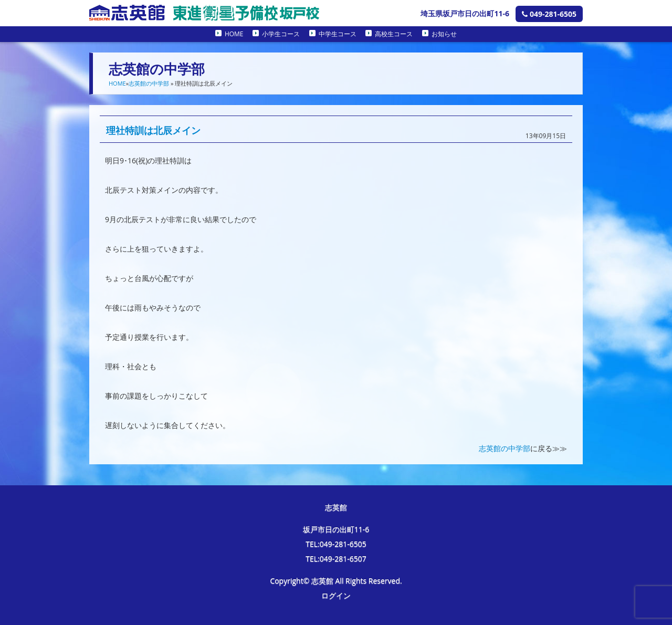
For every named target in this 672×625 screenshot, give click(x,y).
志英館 (336, 507)
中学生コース (338, 34)
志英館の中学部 (149, 83)
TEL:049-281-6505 (336, 544)
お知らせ (444, 34)
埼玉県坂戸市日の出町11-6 (465, 13)
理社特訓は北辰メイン (153, 130)
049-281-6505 (549, 14)
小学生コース (281, 34)
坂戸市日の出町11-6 (336, 529)
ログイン (336, 595)
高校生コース (394, 34)
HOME (234, 34)
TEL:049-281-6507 (336, 559)
